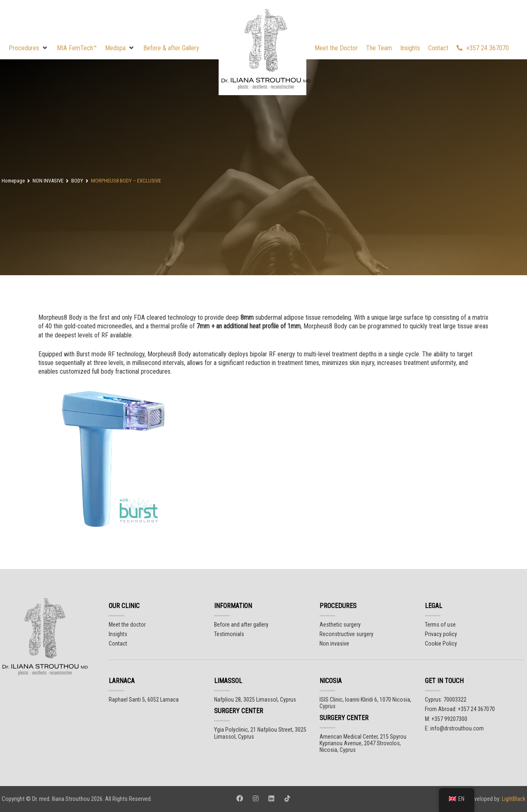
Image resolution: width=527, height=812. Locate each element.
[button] (29, 48)
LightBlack (513, 799)
